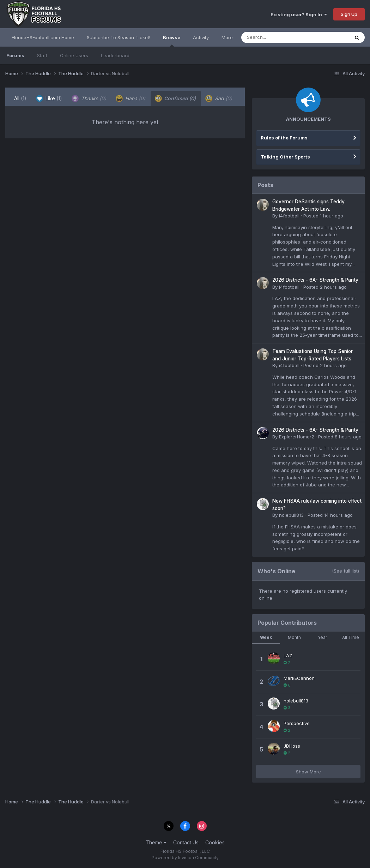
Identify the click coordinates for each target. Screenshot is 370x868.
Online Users (74, 55)
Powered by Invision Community (185, 858)
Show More (308, 772)
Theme (156, 842)
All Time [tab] (351, 637)
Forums (15, 55)
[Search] (276, 37)
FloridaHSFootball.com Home (43, 37)
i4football (289, 216)
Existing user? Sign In (299, 14)
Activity (201, 37)
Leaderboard (115, 55)
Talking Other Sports (285, 157)
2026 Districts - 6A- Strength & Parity (315, 280)
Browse (172, 41)
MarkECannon (299, 678)
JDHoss (292, 746)
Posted (323, 216)
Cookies (215, 842)
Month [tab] (294, 637)
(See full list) (345, 571)
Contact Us (186, 842)
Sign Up (349, 14)
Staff (42, 55)
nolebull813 (291, 515)
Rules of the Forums (284, 138)
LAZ (288, 656)
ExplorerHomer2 (297, 437)
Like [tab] (49, 98)
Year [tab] (322, 637)
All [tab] (20, 98)
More (227, 37)
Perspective (297, 723)
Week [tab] (266, 637)
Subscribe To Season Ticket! (119, 37)
